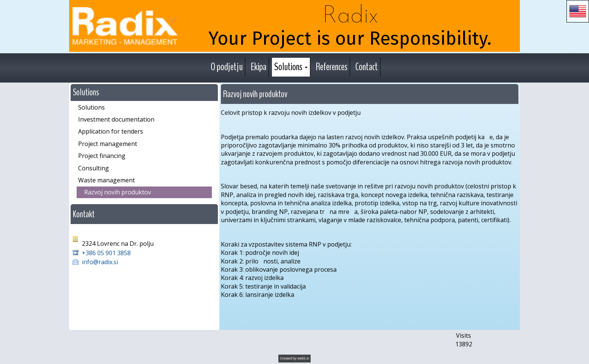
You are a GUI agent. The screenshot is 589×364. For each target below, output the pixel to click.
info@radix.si (100, 262)
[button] (578, 11)
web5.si (303, 358)
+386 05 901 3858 (107, 253)
